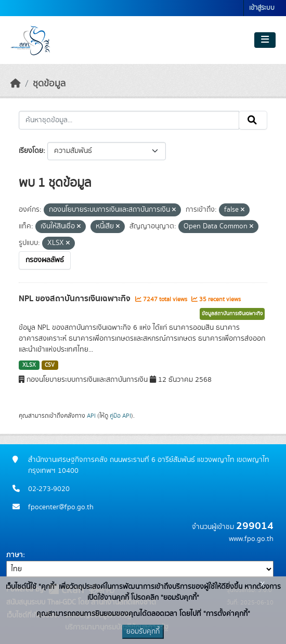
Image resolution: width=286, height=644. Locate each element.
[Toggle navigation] (265, 40)
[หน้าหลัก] (16, 84)
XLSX (29, 365)
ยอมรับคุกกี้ (143, 632)
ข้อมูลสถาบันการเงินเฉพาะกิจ (232, 314)
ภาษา (15, 555)
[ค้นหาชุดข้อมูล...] (129, 120)
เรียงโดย (31, 151)
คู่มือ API (120, 416)
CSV (50, 365)
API (91, 416)
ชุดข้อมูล (49, 84)
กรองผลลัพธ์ (45, 260)
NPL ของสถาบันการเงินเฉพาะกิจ (76, 299)
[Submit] (253, 120)
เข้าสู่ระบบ (262, 8)
